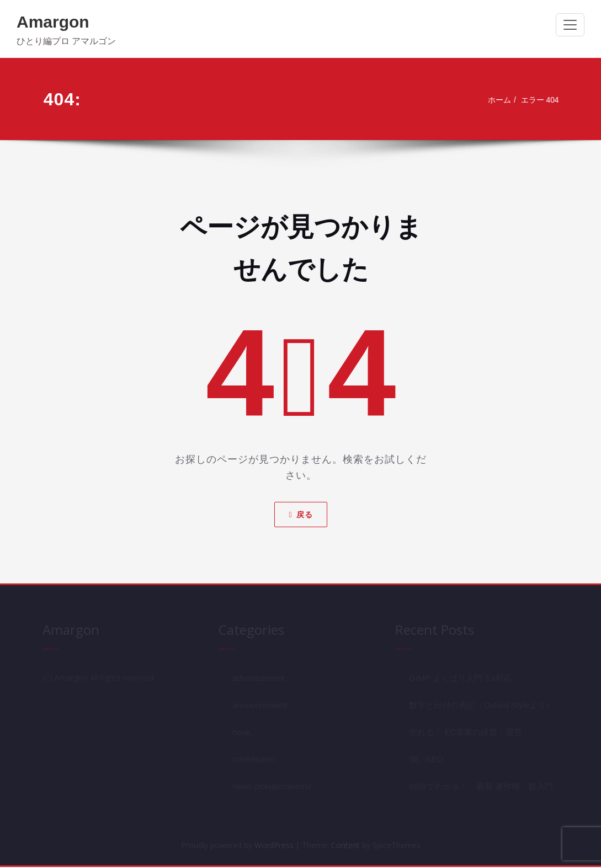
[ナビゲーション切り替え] (570, 25)
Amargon (53, 22)
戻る (300, 514)
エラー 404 (538, 100)
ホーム (495, 100)
